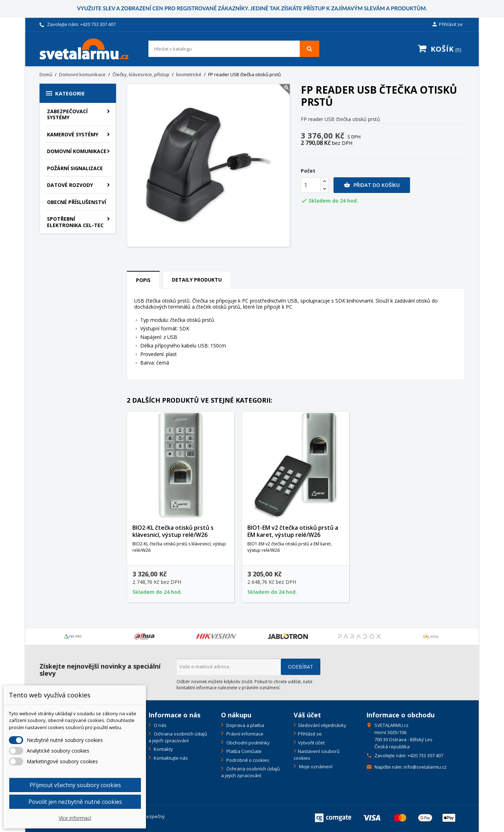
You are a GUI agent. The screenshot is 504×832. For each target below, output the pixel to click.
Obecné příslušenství (77, 202)
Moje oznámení (315, 766)
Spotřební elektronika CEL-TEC (75, 222)
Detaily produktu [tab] (197, 280)
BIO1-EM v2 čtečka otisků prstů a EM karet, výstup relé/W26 (293, 531)
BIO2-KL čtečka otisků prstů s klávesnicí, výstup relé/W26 (173, 531)
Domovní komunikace (77, 151)
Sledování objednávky (322, 725)
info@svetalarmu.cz (425, 767)
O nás (160, 725)
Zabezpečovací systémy (67, 114)
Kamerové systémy (73, 134)
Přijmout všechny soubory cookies (75, 785)
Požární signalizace (75, 168)
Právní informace (244, 734)
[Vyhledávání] (234, 49)
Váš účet (307, 715)
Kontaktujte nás (170, 758)
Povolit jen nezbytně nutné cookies (75, 802)
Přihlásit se (310, 734)
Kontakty (163, 749)
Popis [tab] (143, 280)
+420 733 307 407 (98, 24)
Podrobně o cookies (247, 760)
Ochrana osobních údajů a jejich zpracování (178, 737)
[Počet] (311, 185)
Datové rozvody (70, 185)
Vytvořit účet (311, 743)
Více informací (75, 818)
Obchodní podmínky (248, 743)
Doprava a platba (245, 725)
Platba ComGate (243, 751)
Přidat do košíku (372, 185)
